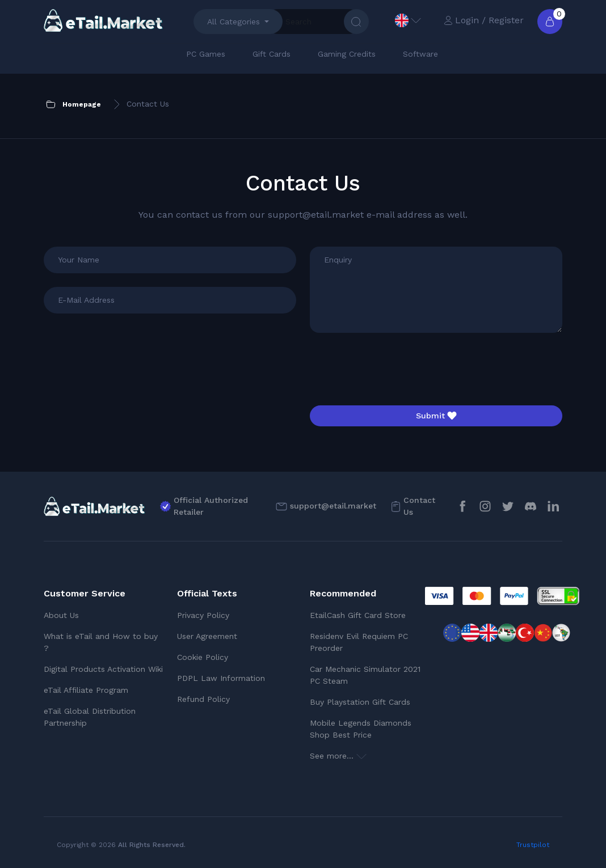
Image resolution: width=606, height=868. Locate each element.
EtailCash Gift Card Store (358, 615)
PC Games (206, 54)
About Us (61, 615)
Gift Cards (272, 54)
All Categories (233, 22)
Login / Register (484, 20)
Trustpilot (533, 845)
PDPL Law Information (221, 678)
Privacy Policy (203, 615)
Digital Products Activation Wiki (103, 669)
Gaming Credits (347, 54)
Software (420, 54)
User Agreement (207, 636)
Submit (436, 416)
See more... (338, 756)
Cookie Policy (203, 657)
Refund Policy (203, 699)
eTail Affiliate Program (86, 690)
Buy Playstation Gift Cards (360, 702)
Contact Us (419, 506)
